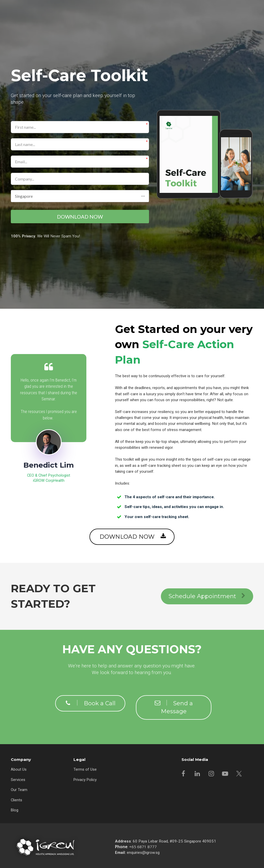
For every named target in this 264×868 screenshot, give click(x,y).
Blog (15, 810)
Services (18, 779)
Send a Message (174, 707)
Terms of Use (85, 769)
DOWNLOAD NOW (80, 217)
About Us (19, 769)
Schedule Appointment (207, 596)
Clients (16, 800)
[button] (80, 196)
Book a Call (90, 703)
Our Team (19, 789)
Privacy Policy (85, 779)
